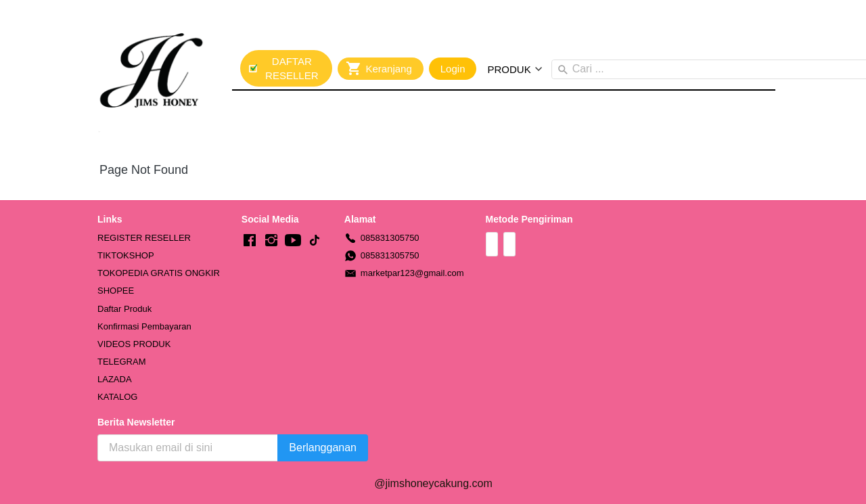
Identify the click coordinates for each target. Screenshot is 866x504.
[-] (250, 241)
